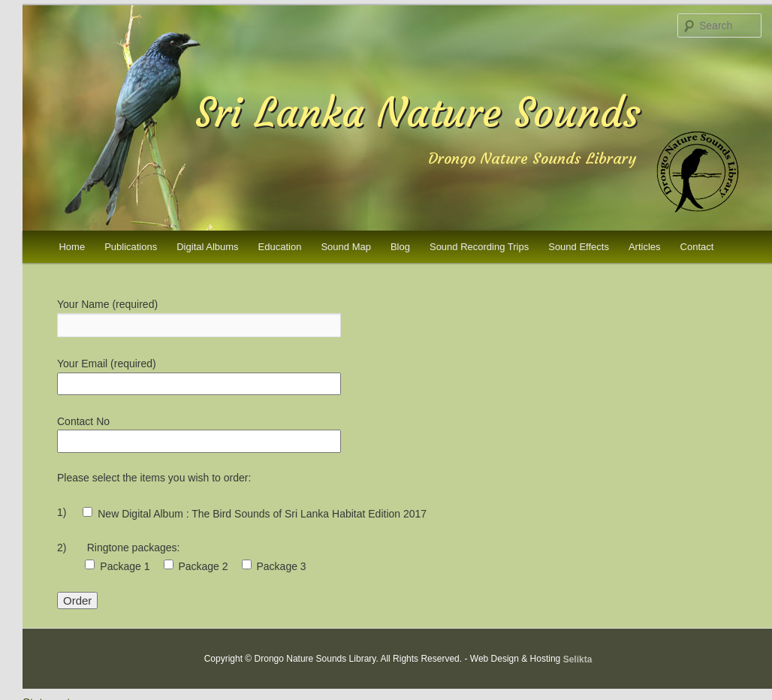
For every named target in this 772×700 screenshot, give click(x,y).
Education (280, 247)
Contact (697, 247)
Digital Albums (207, 247)
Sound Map (346, 247)
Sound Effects (579, 247)
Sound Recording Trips (479, 247)
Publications (131, 247)
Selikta (578, 659)
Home (72, 247)
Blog (400, 247)
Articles (645, 247)
